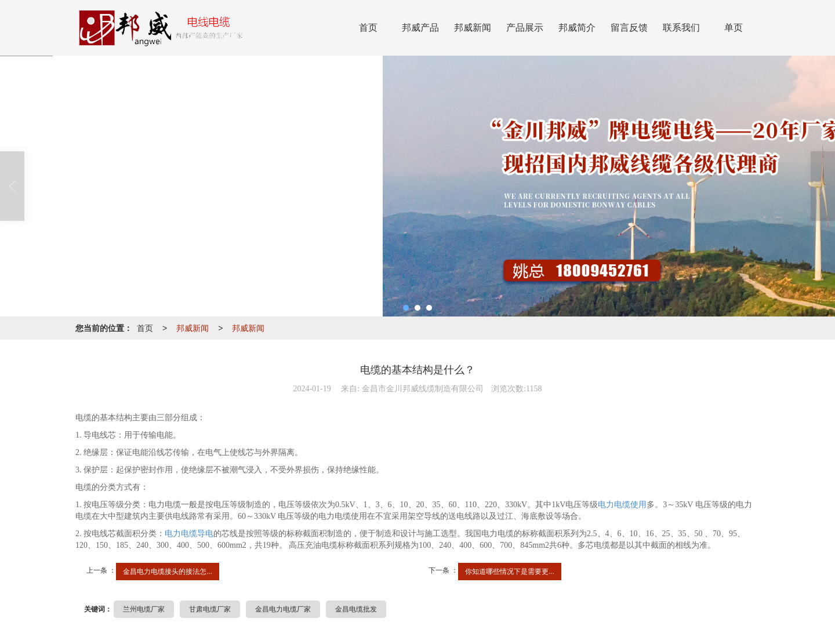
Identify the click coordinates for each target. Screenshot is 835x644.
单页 (734, 28)
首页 (368, 28)
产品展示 (525, 28)
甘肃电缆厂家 (210, 609)
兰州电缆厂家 (144, 609)
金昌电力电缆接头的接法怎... (168, 572)
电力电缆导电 (189, 534)
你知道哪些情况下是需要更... (510, 572)
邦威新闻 (473, 28)
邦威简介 (577, 28)
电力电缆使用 (622, 505)
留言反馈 (629, 28)
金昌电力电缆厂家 (283, 609)
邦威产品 (420, 28)
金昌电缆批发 (356, 609)
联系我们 (681, 28)
